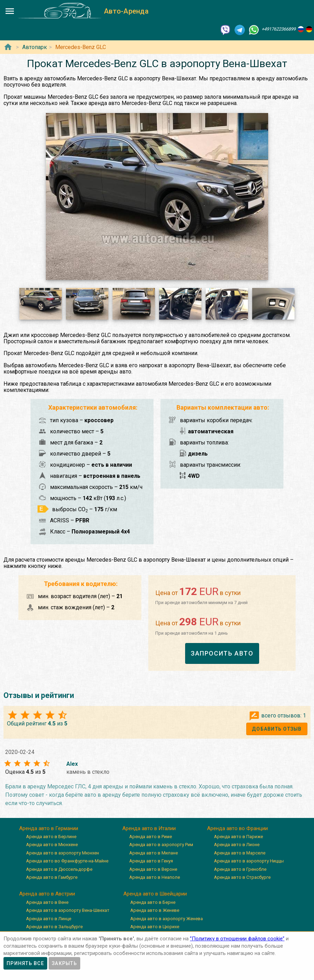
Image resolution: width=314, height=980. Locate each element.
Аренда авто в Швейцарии (155, 894)
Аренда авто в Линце (49, 919)
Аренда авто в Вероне (153, 869)
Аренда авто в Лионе (237, 845)
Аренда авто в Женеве (155, 910)
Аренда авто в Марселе (240, 853)
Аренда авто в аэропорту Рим (161, 845)
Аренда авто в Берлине (51, 837)
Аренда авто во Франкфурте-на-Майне (67, 861)
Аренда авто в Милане (154, 853)
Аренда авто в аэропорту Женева (167, 919)
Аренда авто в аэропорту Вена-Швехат (68, 910)
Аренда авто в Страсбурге (242, 877)
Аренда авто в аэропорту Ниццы (249, 861)
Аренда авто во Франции (237, 828)
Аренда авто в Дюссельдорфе (59, 869)
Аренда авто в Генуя (151, 861)
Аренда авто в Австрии (47, 894)
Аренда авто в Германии (49, 828)
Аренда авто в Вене (47, 902)
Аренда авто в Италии (149, 828)
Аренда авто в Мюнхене (52, 845)
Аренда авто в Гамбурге (52, 877)
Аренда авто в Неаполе (155, 877)
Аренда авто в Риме (151, 837)
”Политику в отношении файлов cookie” (237, 939)
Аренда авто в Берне (153, 902)
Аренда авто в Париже (238, 837)
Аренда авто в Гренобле (240, 869)
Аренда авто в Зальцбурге (54, 927)
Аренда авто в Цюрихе (155, 927)
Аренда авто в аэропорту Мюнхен (63, 853)
